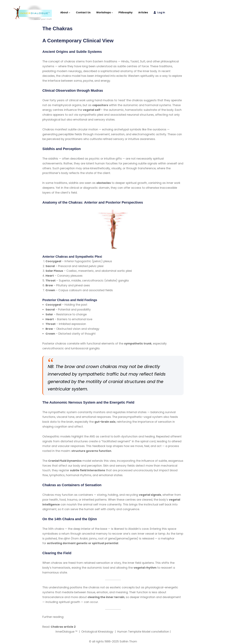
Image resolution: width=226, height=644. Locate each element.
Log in (161, 12)
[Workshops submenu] (112, 13)
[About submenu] (70, 13)
